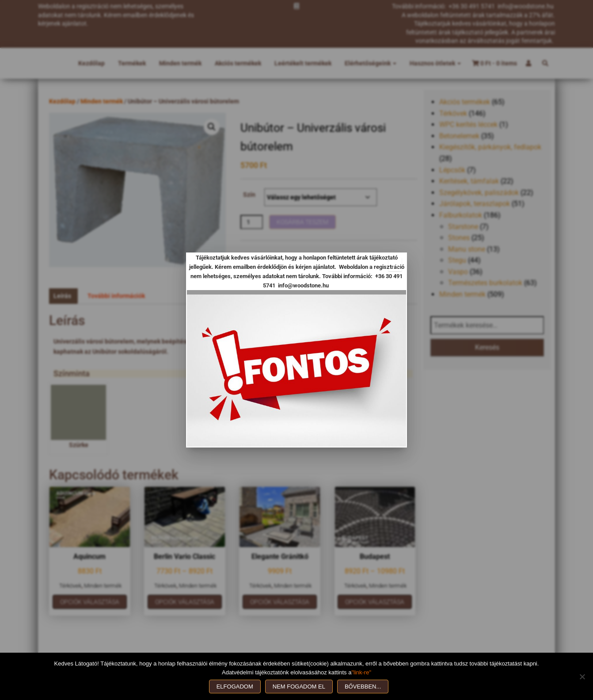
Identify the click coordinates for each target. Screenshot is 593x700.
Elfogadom (235, 687)
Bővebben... (363, 687)
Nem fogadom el (299, 687)
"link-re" (361, 672)
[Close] (395, 264)
